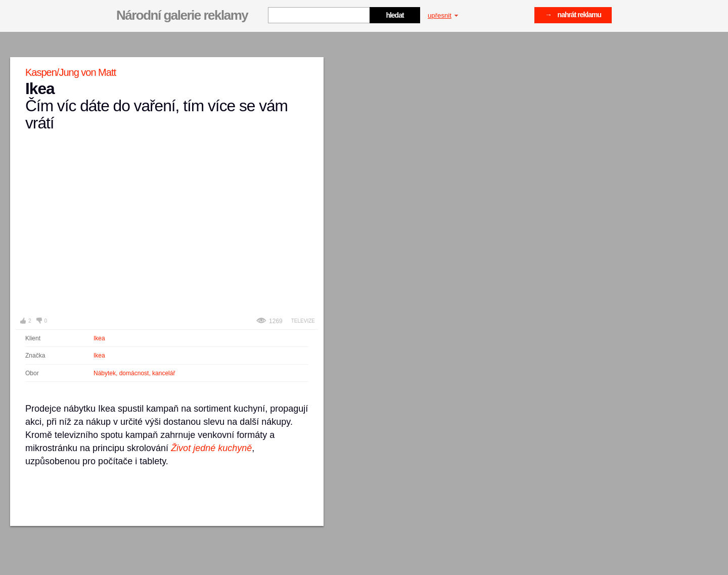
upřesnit (443, 15)
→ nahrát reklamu (573, 15)
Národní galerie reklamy (182, 15)
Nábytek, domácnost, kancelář (134, 373)
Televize (303, 321)
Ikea (99, 338)
